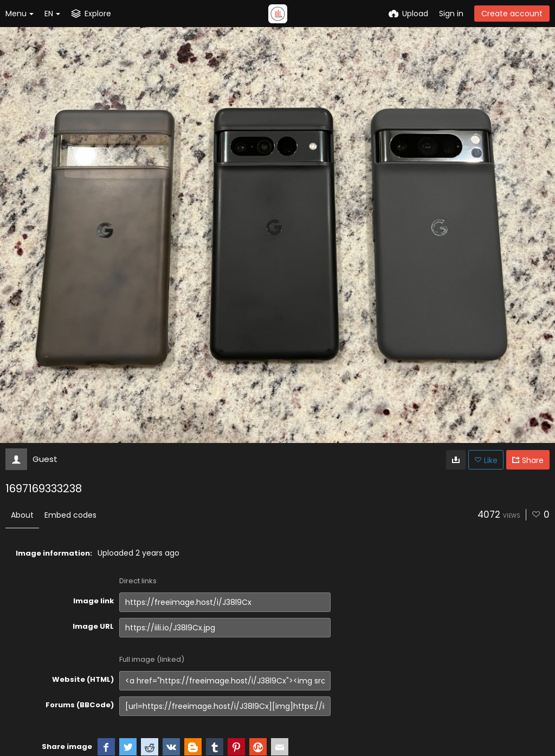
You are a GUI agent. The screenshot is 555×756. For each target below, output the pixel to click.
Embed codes (70, 515)
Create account (512, 14)
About (22, 515)
